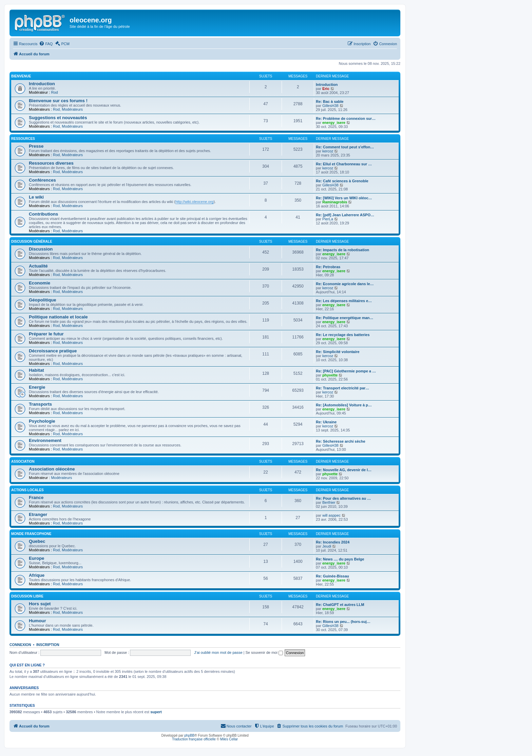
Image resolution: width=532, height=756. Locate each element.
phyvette (330, 375)
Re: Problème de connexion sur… (346, 118)
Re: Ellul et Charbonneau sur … (344, 164)
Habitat (36, 370)
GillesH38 (330, 106)
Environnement (45, 440)
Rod (54, 92)
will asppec (331, 515)
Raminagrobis (335, 202)
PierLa (328, 219)
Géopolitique (43, 300)
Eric (326, 89)
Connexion (20, 645)
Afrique (37, 575)
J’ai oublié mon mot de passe (218, 652)
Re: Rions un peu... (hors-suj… (343, 622)
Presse (36, 146)
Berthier (329, 502)
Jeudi (327, 546)
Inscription (48, 645)
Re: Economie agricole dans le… (345, 284)
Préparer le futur (46, 334)
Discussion (41, 249)
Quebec (37, 541)
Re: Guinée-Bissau (332, 576)
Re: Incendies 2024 (333, 542)
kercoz (328, 151)
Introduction (42, 84)
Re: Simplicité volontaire (338, 352)
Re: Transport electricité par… (343, 388)
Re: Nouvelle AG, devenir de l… (344, 470)
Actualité (38, 266)
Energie (37, 387)
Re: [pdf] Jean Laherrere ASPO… (345, 215)
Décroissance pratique (53, 351)
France (36, 497)
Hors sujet (40, 604)
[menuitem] (46, 44)
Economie (40, 283)
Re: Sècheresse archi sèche (341, 441)
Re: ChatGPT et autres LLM (340, 605)
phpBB (189, 735)
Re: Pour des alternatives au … (343, 498)
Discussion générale (32, 242)
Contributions (43, 214)
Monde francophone (31, 534)
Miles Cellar (229, 739)
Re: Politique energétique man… (345, 318)
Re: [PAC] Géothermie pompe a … (346, 371)
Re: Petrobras (328, 267)
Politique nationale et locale (58, 317)
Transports (40, 404)
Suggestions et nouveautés (58, 118)
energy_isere (334, 123)
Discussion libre (27, 596)
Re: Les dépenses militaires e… (344, 301)
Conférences (42, 180)
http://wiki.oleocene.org (195, 202)
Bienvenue (21, 76)
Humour (37, 621)
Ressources (23, 139)
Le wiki (36, 197)
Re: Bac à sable (330, 102)
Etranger (38, 514)
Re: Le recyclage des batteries (343, 335)
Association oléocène (52, 469)
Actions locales (27, 490)
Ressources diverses (51, 163)
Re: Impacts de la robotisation (343, 250)
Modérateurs (72, 109)
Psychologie (42, 421)
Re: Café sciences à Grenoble (342, 181)
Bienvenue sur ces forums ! (58, 101)
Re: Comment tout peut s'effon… (345, 147)
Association (23, 462)
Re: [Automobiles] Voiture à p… (344, 405)
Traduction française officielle (194, 739)
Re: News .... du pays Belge (340, 559)
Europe (36, 558)
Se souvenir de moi (264, 652)
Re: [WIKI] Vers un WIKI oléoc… (344, 198)
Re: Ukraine (326, 422)
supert (156, 712)
